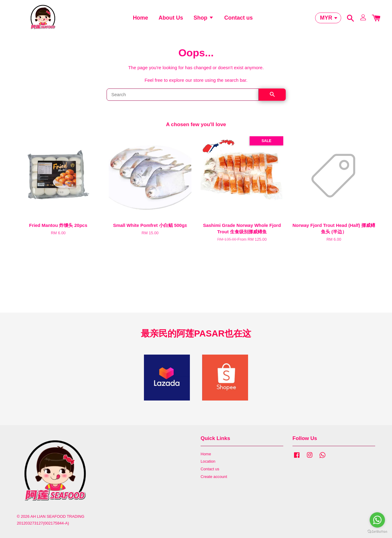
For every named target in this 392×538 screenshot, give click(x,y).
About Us (171, 20)
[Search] (183, 100)
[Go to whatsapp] (377, 520)
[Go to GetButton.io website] (377, 532)
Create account (214, 482)
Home (141, 20)
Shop (204, 20)
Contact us (238, 20)
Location (208, 467)
